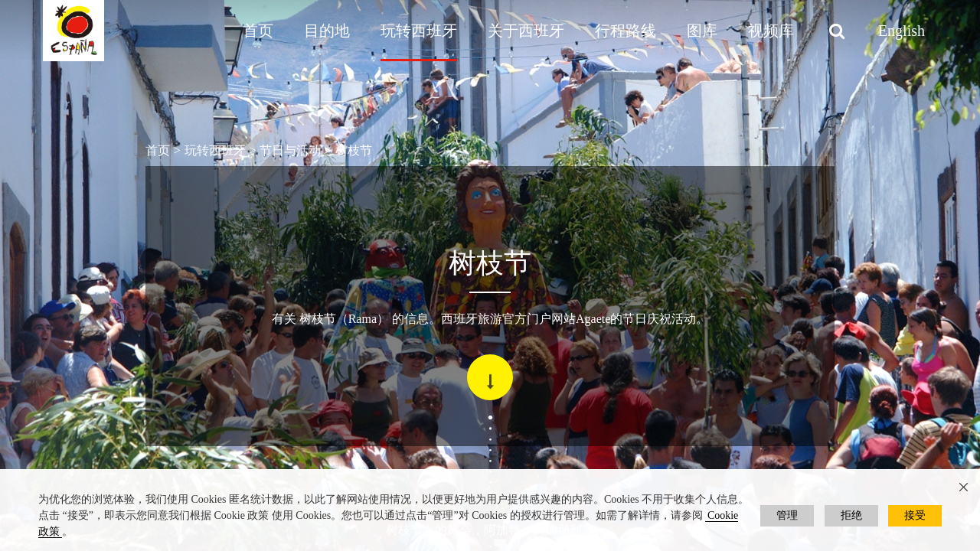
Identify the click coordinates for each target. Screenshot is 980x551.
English (902, 31)
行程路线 (626, 31)
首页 (258, 31)
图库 (702, 31)
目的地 (327, 31)
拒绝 (851, 515)
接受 (915, 515)
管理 (787, 515)
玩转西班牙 (419, 31)
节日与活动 (290, 150)
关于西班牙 (526, 31)
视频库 (771, 31)
